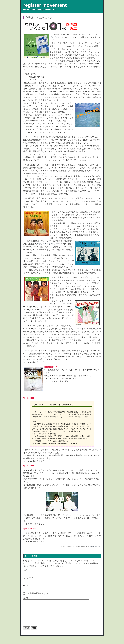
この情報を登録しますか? (36, 593)
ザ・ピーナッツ (57, 37)
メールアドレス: (30, 578)
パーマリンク (96, 547)
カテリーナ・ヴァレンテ (47, 244)
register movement (45, 5)
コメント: (27, 598)
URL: (25, 586)
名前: (25, 570)
